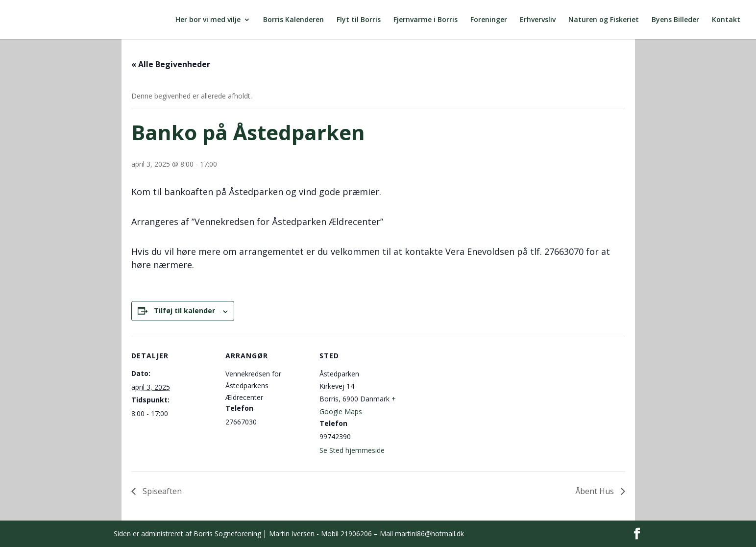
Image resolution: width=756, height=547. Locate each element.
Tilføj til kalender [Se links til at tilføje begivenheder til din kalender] (184, 311)
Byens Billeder (675, 20)
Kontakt (726, 20)
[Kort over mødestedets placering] (465, 404)
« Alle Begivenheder (171, 64)
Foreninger (489, 20)
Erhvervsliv (538, 20)
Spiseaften (161, 491)
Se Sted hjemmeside (352, 450)
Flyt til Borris (359, 20)
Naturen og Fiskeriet (604, 20)
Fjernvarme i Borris (426, 20)
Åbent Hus (596, 491)
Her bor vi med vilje (208, 20)
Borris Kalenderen (293, 20)
